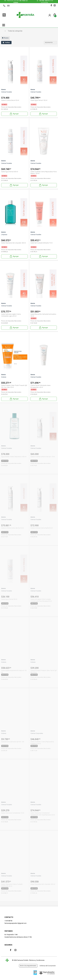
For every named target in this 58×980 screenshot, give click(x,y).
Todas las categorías (15, 31)
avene (5, 38)
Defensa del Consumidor (48, 966)
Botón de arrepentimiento (28, 966)
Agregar (14, 114)
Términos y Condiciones (37, 960)
